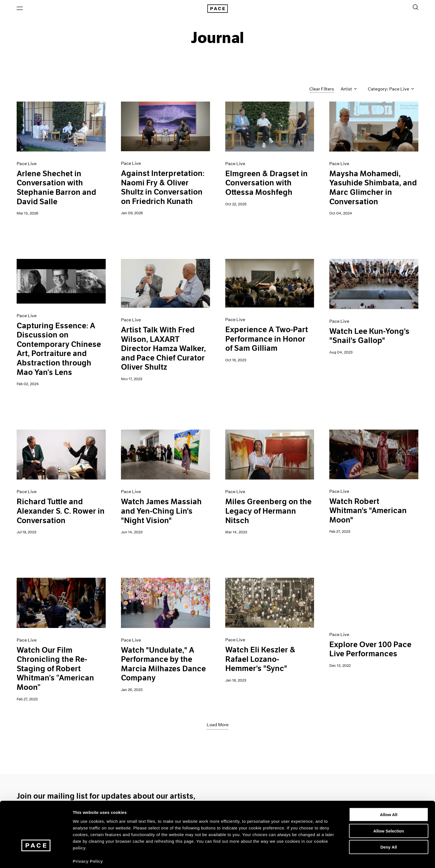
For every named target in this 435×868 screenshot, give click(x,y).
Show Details (291, 857)
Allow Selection (389, 809)
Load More (218, 725)
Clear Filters (322, 89)
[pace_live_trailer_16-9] (374, 601)
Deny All (389, 825)
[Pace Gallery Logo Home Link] (217, 9)
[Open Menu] (20, 9)
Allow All (389, 793)
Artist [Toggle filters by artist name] (349, 90)
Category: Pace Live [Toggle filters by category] (391, 90)
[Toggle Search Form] (416, 7)
